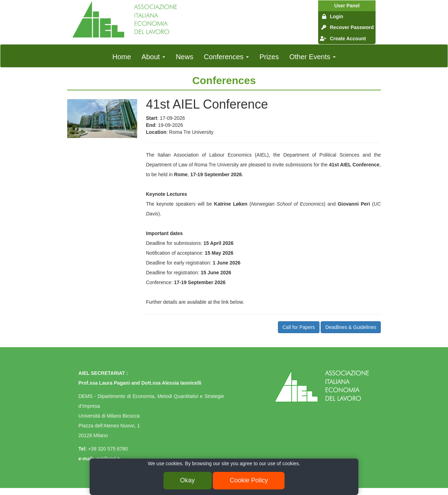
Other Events (313, 57)
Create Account (348, 39)
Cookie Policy (249, 480)
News (184, 57)
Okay (188, 480)
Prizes (269, 57)
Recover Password (352, 27)
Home (122, 57)
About (153, 57)
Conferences (226, 57)
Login (336, 16)
